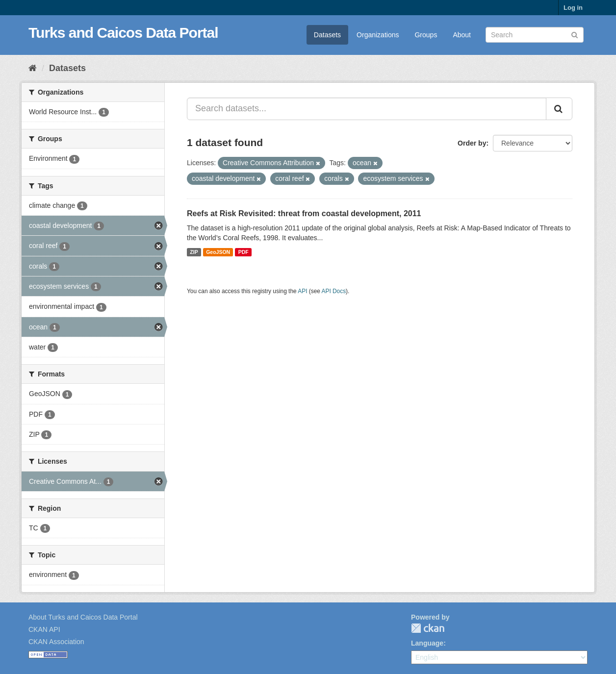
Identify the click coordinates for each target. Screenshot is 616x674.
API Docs (334, 291)
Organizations (378, 35)
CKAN (428, 628)
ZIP (194, 252)
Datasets (327, 35)
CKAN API (44, 629)
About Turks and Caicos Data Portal (83, 617)
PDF (244, 252)
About (462, 35)
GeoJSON (218, 252)
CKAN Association (56, 642)
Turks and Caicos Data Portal (123, 33)
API (302, 291)
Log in (573, 8)
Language (427, 643)
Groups (426, 35)
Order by (472, 143)
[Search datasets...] (367, 109)
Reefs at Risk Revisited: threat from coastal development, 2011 (304, 213)
